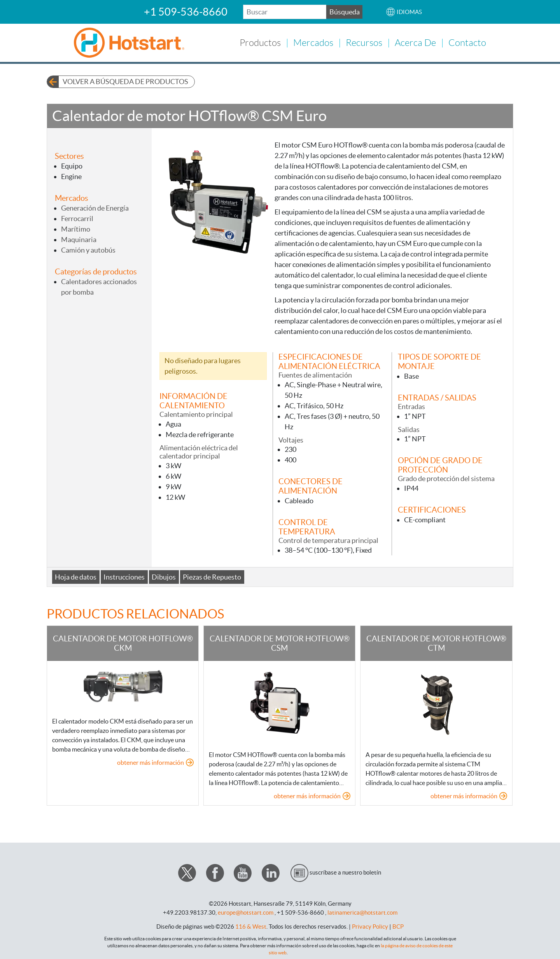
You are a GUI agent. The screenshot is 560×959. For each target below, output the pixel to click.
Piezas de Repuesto (212, 576)
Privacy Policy (370, 925)
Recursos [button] (364, 42)
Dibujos (164, 576)
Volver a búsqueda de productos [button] (125, 81)
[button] (404, 12)
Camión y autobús (88, 249)
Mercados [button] (313, 42)
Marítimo (76, 228)
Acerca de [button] (415, 42)
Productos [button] (260, 42)
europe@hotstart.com (246, 911)
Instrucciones (124, 576)
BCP (398, 925)
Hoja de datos (76, 576)
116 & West (251, 925)
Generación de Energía (95, 207)
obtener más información (150, 761)
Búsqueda (345, 12)
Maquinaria (79, 238)
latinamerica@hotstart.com (362, 911)
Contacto (467, 42)
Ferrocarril (77, 217)
